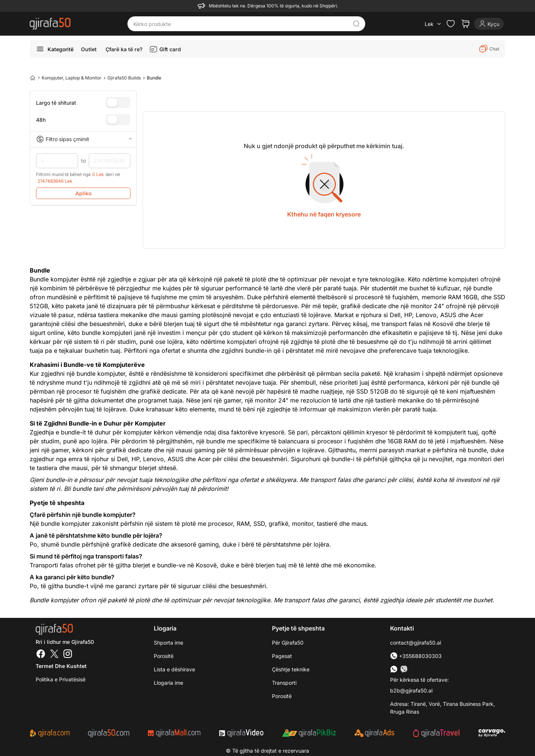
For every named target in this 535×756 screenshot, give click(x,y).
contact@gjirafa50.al (416, 643)
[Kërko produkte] (241, 24)
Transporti (284, 683)
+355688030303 (416, 656)
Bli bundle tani (84, 489)
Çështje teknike (291, 669)
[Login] (489, 24)
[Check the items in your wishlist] (451, 24)
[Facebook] (41, 655)
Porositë (164, 656)
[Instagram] (68, 655)
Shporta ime (168, 643)
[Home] (33, 78)
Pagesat (282, 656)
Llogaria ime (168, 683)
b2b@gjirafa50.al (411, 690)
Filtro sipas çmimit (83, 139)
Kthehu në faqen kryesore (324, 214)
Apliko (83, 193)
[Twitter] (54, 655)
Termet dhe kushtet (61, 666)
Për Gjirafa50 (288, 643)
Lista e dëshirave (174, 669)
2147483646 (110, 161)
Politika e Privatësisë (61, 679)
